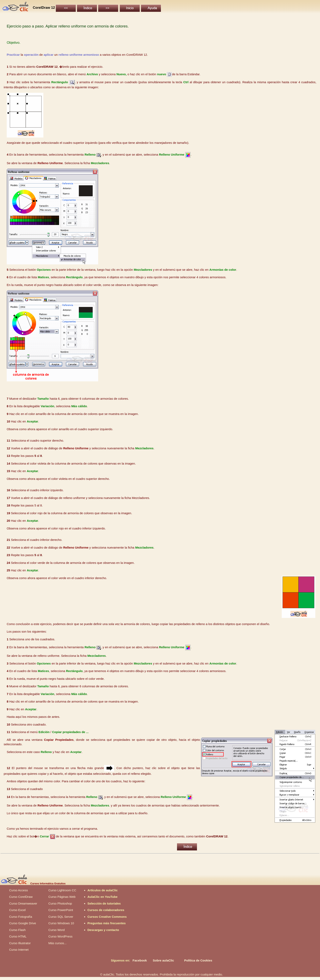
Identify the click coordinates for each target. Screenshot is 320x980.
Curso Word (57, 930)
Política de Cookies (198, 960)
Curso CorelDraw (21, 897)
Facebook (140, 960)
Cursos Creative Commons (107, 917)
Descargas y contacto (103, 930)
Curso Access (19, 890)
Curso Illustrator (20, 943)
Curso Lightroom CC (62, 890)
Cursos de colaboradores (106, 910)
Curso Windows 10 (61, 923)
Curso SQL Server (61, 917)
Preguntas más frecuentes (107, 923)
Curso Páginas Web (62, 897)
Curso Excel (17, 910)
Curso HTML (18, 936)
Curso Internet (19, 950)
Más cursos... (58, 943)
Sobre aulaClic (163, 960)
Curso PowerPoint (61, 910)
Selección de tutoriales (104, 903)
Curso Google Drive (23, 923)
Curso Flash (17, 930)
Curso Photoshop (60, 903)
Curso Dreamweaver (23, 903)
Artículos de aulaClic (102, 890)
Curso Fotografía (21, 917)
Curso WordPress (60, 936)
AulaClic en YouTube (102, 897)
